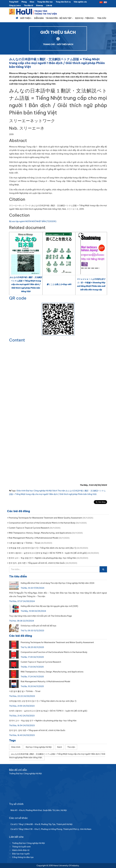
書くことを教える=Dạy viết (59, 284)
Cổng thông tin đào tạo (23, 857)
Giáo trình (21, 491)
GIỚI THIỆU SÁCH (65, 44)
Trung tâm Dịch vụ (63, 2)
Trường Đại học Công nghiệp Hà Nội (28, 843)
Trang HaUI (14, 2)
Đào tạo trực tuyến (21, 854)
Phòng (24, 2)
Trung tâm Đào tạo (45, 2)
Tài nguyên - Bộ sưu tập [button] (59, 18)
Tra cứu (102, 18)
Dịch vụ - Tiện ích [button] (85, 18)
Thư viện (61, 491)
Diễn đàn (39, 18)
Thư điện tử (28, 5)
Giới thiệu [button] (26, 18)
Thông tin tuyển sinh (21, 847)
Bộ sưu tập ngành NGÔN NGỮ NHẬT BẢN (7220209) (33, 221)
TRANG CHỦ (49, 44)
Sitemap (40, 5)
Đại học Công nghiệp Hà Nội (39, 491)
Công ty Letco (15, 5)
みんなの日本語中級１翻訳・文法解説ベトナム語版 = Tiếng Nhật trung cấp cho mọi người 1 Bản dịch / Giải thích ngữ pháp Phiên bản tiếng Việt (26, 284)
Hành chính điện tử (21, 850)
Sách (55, 491)
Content (17, 340)
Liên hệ (49, 5)
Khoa (32, 2)
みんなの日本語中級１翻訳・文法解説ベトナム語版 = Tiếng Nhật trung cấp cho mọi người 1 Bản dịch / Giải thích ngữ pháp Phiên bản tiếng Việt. (57, 756)
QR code (18, 298)
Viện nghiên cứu (80, 2)
